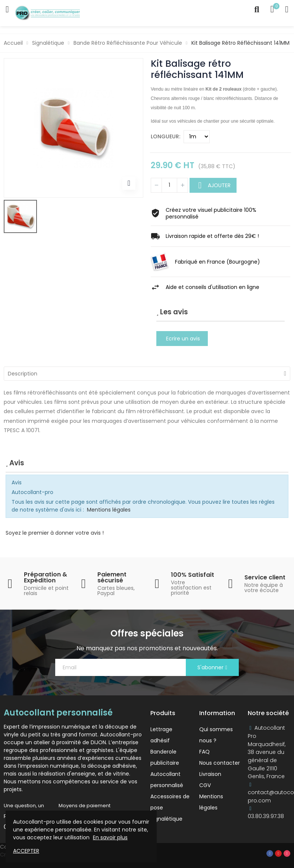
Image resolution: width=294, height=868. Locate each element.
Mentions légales (109, 510)
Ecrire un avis (183, 339)
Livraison (210, 774)
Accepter (26, 851)
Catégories (7, 9)
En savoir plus (110, 837)
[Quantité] (169, 185)
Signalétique (166, 819)
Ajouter (218, 185)
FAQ (204, 752)
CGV (205, 785)
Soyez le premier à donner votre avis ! (55, 533)
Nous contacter (220, 763)
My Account (287, 9)
